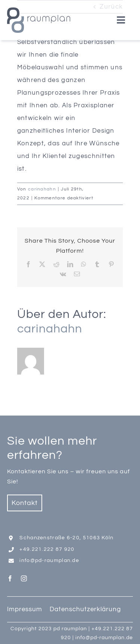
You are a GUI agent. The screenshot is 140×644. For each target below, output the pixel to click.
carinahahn (42, 189)
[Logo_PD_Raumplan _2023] (39, 10)
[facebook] (10, 578)
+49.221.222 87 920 (47, 549)
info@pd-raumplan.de (49, 561)
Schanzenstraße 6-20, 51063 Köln (66, 538)
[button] (13, 631)
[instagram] (24, 578)
